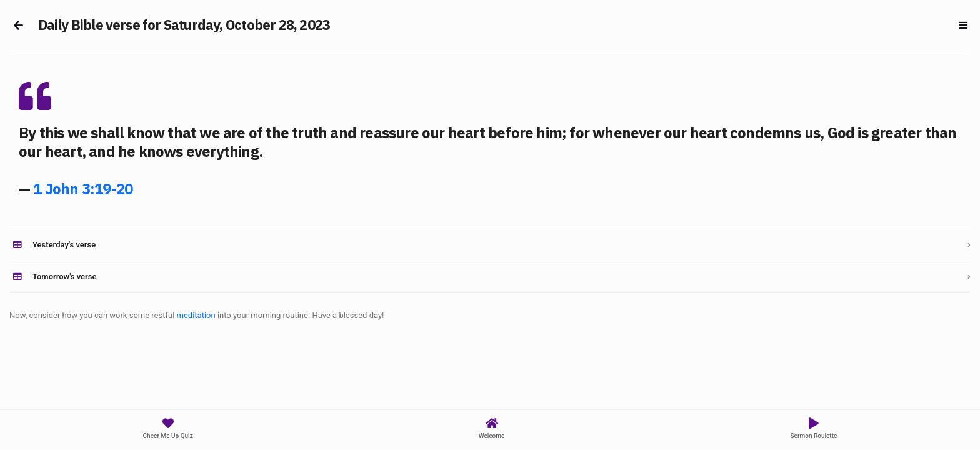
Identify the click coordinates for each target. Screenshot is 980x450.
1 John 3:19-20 (83, 189)
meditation (196, 315)
